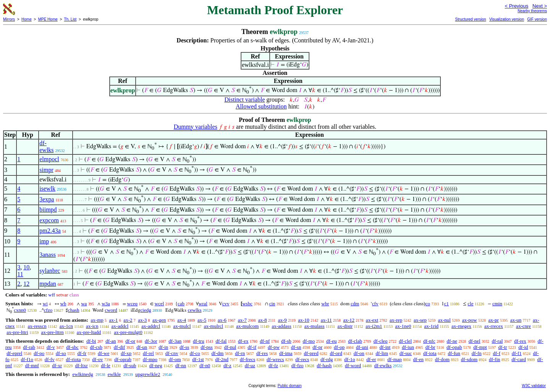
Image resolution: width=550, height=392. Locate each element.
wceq (132, 304)
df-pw (274, 347)
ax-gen (159, 320)
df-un (142, 347)
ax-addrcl (151, 326)
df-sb (286, 341)
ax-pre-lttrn (53, 332)
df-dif (120, 347)
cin (272, 304)
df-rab (29, 347)
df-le (106, 365)
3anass (48, 255)
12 (26, 284)
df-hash (324, 365)
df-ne (452, 341)
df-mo (309, 341)
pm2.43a (50, 231)
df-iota (430, 353)
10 (26, 267)
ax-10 (304, 320)
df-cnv (172, 353)
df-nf (265, 341)
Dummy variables (196, 127)
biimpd (48, 210)
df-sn (296, 347)
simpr (46, 170)
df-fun (454, 353)
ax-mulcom (247, 326)
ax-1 (114, 320)
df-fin (495, 359)
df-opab (454, 347)
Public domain (290, 386)
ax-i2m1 (374, 326)
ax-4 (182, 320)
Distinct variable (244, 100)
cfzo (48, 310)
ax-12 (349, 320)
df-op (339, 347)
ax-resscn (37, 326)
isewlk (47, 189)
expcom (49, 220)
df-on (359, 353)
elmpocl (49, 159)
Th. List (70, 19)
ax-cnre (523, 326)
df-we (104, 353)
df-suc (406, 353)
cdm (355, 304)
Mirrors (9, 19)
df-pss (207, 347)
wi (45, 304)
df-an (111, 341)
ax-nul (444, 320)
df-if (252, 347)
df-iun (408, 347)
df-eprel (14, 353)
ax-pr (493, 320)
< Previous (516, 6)
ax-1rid (431, 326)
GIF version (537, 19)
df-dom (442, 359)
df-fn (477, 353)
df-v (51, 347)
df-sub (130, 365)
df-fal (221, 341)
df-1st (198, 359)
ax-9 (282, 320)
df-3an (175, 341)
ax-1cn (66, 326)
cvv (226, 304)
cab (181, 304)
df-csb (96, 347)
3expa (47, 199)
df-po (39, 353)
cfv (375, 304)
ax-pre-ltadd (89, 332)
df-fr (82, 353)
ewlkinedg (82, 374)
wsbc (247, 304)
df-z (227, 365)
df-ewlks (46, 147)
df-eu (331, 341)
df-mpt (480, 347)
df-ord (336, 353)
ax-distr (345, 326)
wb (63, 304)
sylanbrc (50, 271)
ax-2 (128, 320)
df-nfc (429, 341)
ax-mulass (315, 326)
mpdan (48, 284)
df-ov (97, 359)
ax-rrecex (494, 326)
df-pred (311, 353)
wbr (325, 304)
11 (20, 274)
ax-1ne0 (403, 326)
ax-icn (92, 326)
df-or (130, 341)
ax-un (516, 320)
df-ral (497, 341)
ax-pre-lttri (17, 332)
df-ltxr (82, 365)
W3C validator (534, 386)
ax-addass (281, 326)
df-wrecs (275, 359)
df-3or (151, 341)
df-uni (362, 347)
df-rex (520, 341)
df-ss (184, 347)
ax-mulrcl (214, 326)
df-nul (230, 347)
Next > (540, 6)
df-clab (355, 341)
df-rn (240, 353)
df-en (418, 359)
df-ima (286, 353)
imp (44, 241)
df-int (385, 347)
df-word (353, 365)
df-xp (126, 353)
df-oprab (123, 359)
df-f (497, 353)
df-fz (273, 365)
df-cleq (381, 341)
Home (27, 19)
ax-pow (470, 320)
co (428, 304)
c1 (446, 304)
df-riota (74, 359)
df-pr (317, 347)
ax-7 (242, 320)
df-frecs (247, 359)
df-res (262, 353)
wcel (159, 304)
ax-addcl (120, 326)
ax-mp (97, 320)
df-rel (148, 353)
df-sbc (72, 347)
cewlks (194, 310)
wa (84, 304)
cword (111, 310)
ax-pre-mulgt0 (128, 332)
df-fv (50, 359)
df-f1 (517, 353)
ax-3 (142, 320)
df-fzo (298, 365)
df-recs (302, 359)
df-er (371, 359)
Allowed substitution (261, 106)
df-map (395, 359)
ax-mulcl (182, 326)
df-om (175, 359)
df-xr (57, 365)
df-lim (382, 353)
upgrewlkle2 (148, 374)
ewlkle (114, 374)
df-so (61, 353)
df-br (430, 347)
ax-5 (202, 320)
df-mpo (150, 359)
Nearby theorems (532, 11)
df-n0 (205, 365)
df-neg (156, 365)
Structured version (470, 19)
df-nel (475, 341)
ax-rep (396, 320)
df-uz (250, 365)
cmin (497, 304)
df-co (195, 353)
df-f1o (27, 359)
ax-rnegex (461, 326)
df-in (163, 347)
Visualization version (507, 19)
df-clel (405, 341)
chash (74, 310)
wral (203, 304)
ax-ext (372, 320)
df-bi (91, 341)
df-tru (199, 341)
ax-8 (263, 320)
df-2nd (222, 359)
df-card (519, 359)
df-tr (502, 347)
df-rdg (327, 359)
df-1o (349, 359)
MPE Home (48, 19)
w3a (106, 304)
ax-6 (222, 320)
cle (470, 304)
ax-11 (326, 320)
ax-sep (420, 320)
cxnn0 (20, 310)
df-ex (243, 341)
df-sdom (469, 359)
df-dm (218, 353)
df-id (523, 347)
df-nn (181, 365)
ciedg (146, 310)
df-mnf (32, 365)
